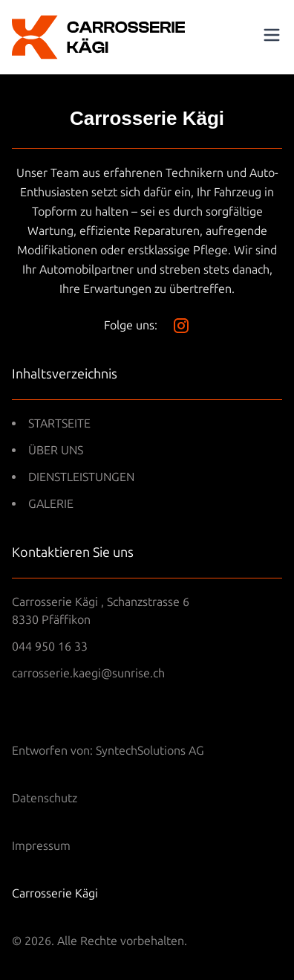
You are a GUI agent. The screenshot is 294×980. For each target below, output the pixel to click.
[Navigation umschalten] (272, 35)
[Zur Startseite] (98, 37)
